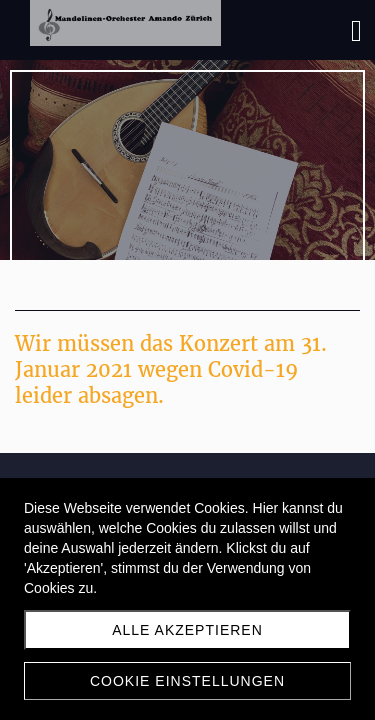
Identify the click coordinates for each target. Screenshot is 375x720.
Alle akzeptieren (187, 630)
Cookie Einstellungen (187, 681)
